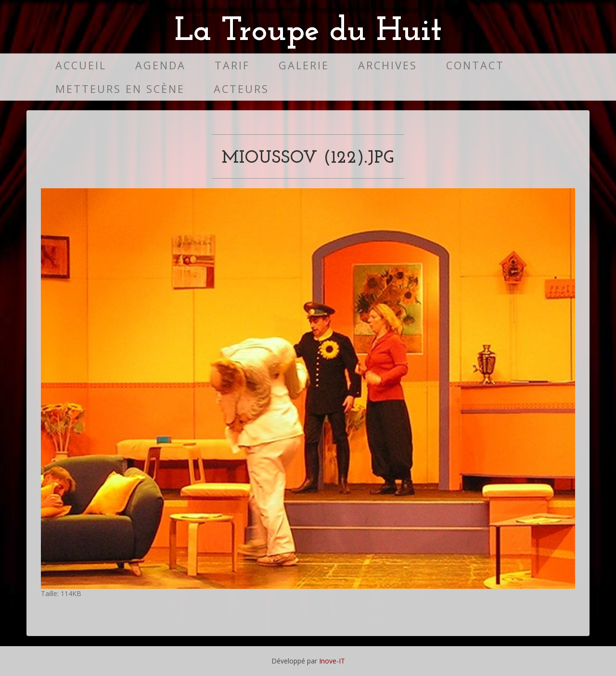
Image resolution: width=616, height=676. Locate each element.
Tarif (232, 65)
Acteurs (241, 89)
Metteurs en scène (120, 89)
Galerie (304, 65)
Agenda (160, 65)
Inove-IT (332, 661)
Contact (475, 65)
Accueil (81, 65)
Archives (388, 65)
